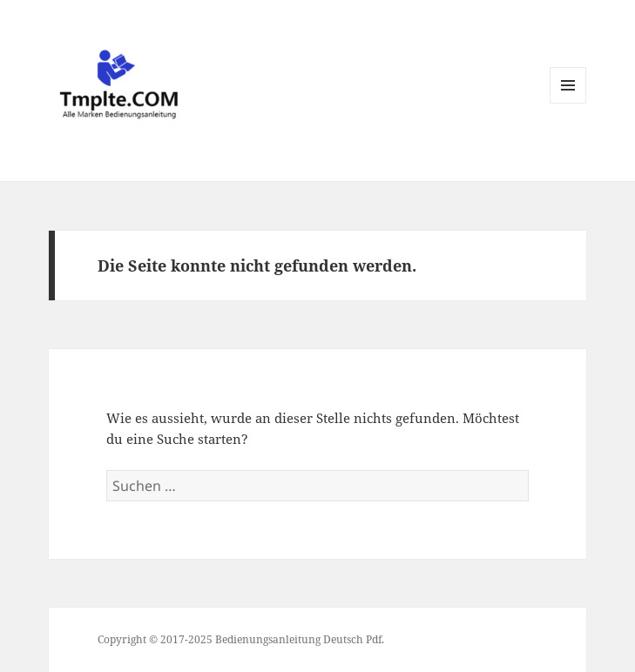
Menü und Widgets (568, 103)
